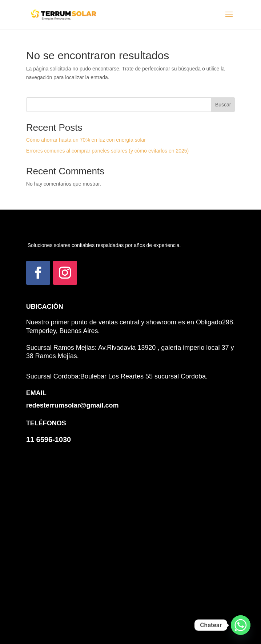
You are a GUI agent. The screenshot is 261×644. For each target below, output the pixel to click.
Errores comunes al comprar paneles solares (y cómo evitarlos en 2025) (107, 151)
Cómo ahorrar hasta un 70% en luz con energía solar (86, 140)
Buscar (223, 105)
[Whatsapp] (241, 625)
